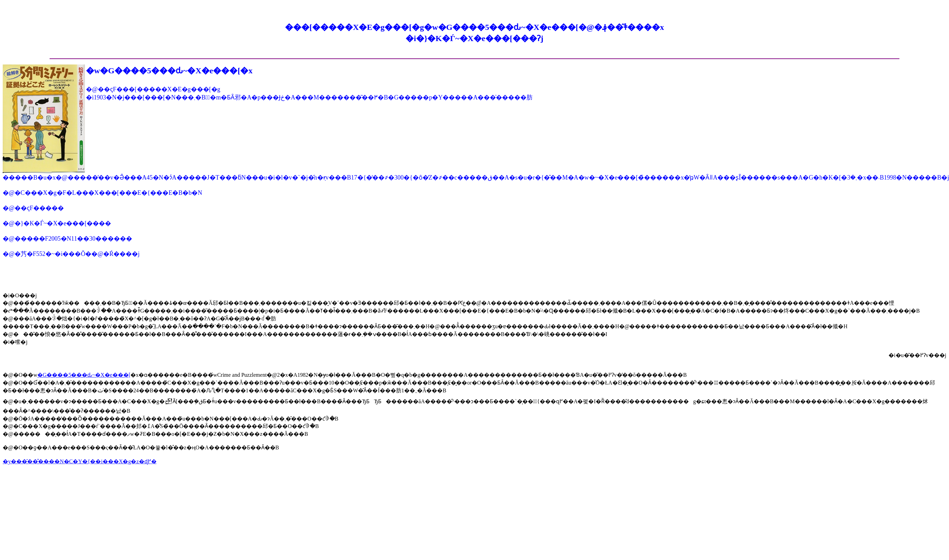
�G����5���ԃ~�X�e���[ (84, 375)
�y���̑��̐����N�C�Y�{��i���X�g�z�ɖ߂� (80, 461)
